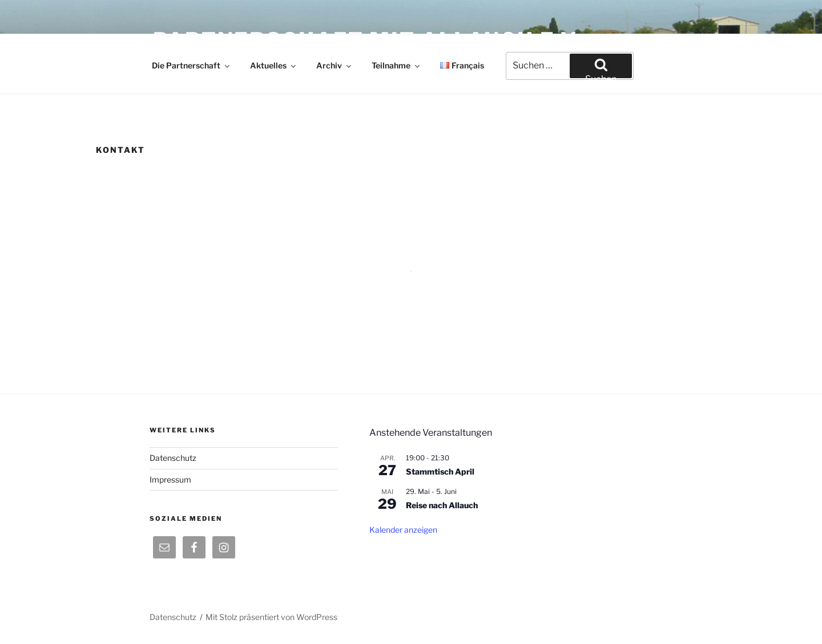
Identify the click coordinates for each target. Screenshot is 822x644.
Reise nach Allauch (442, 505)
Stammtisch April (440, 471)
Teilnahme (396, 65)
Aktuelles (274, 65)
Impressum (170, 479)
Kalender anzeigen (403, 530)
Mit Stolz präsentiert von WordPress (271, 617)
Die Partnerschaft (192, 65)
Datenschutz (173, 458)
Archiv (335, 65)
